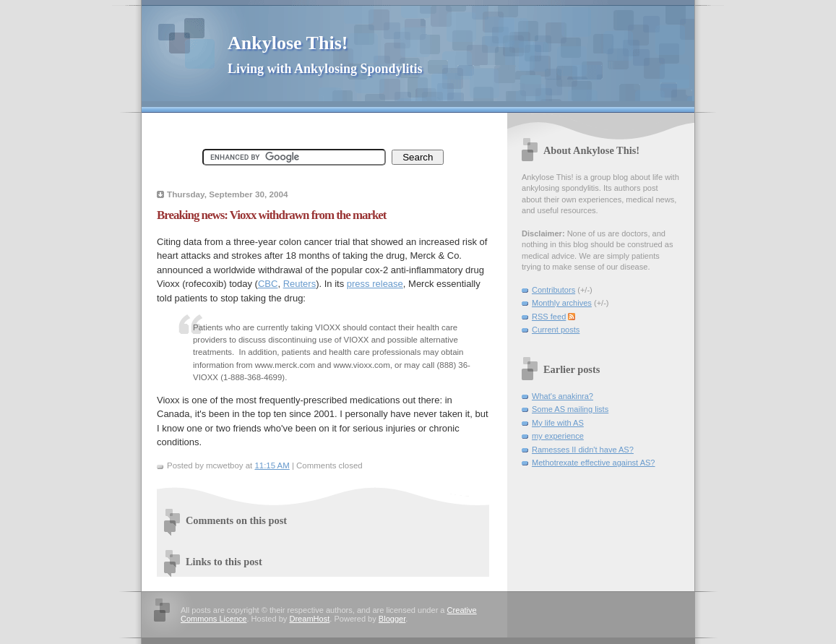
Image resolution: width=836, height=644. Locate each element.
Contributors (553, 290)
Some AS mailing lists (570, 409)
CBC (268, 284)
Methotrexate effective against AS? (594, 463)
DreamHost (309, 619)
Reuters (300, 284)
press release (375, 284)
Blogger (392, 619)
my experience (558, 436)
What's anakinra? (563, 396)
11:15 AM (272, 465)
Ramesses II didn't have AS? (583, 450)
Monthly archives (562, 303)
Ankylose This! (288, 43)
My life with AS (558, 423)
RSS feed (549, 317)
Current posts (556, 330)
